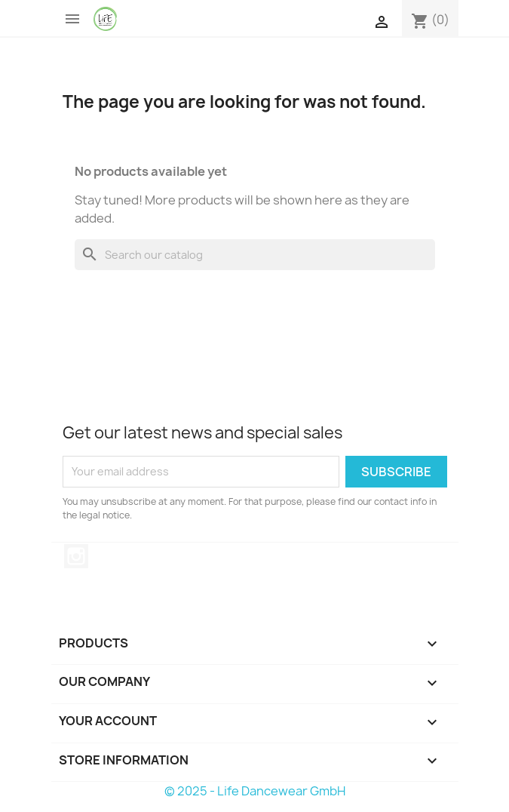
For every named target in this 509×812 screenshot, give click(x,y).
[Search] (255, 255)
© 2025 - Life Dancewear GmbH (255, 791)
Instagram (76, 556)
